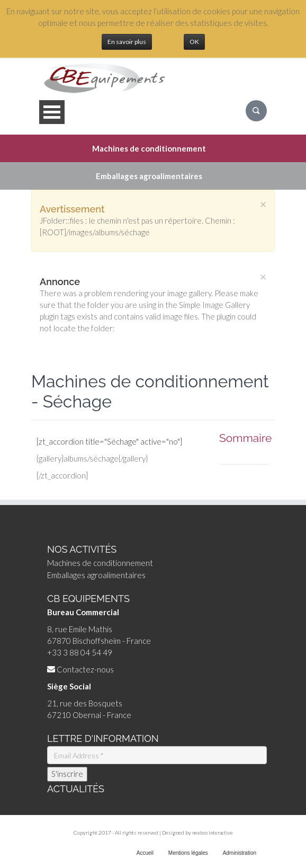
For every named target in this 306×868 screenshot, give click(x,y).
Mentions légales (188, 853)
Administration (240, 853)
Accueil (145, 853)
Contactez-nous (85, 669)
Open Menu (52, 112)
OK (194, 42)
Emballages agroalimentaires (96, 575)
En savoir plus (127, 42)
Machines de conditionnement (100, 563)
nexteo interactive (213, 832)
